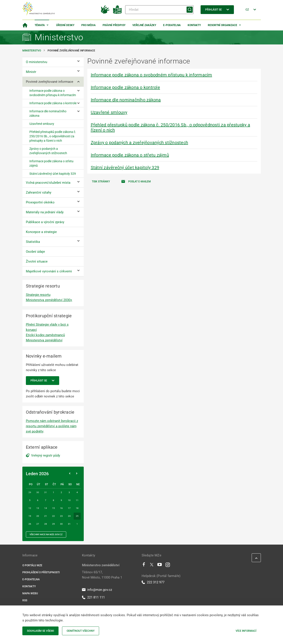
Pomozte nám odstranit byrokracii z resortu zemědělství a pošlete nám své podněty (52, 426)
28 (46, 524)
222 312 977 (153, 582)
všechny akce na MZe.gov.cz (46, 534)
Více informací (246, 631)
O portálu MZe (32, 565)
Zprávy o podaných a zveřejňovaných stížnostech (140, 143)
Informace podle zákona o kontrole (125, 87)
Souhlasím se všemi (40, 631)
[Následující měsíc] (77, 474)
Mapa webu (30, 593)
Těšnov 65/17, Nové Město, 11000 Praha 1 (102, 575)
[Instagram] (168, 566)
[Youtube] (160, 566)
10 (69, 500)
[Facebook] (144, 566)
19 (30, 516)
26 (30, 524)
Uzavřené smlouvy (109, 112)
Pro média (88, 25)
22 (53, 516)
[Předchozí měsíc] (70, 474)
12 (30, 508)
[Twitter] (152, 566)
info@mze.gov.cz (97, 590)
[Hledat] (159, 10)
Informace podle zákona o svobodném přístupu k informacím (151, 75)
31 (69, 524)
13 (38, 508)
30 (61, 524)
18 (77, 508)
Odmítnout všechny (81, 631)
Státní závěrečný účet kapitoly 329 (125, 168)
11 (77, 500)
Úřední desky (65, 25)
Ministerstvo (32, 51)
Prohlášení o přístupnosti (41, 572)
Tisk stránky (101, 182)
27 (38, 524)
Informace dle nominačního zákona (126, 100)
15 (53, 508)
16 (61, 508)
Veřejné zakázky (144, 25)
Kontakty (194, 25)
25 (77, 516)
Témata (40, 25)
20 (38, 516)
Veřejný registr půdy (46, 455)
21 (46, 516)
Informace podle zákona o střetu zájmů (130, 155)
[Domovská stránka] (25, 25)
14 (46, 508)
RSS (25, 600)
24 (69, 516)
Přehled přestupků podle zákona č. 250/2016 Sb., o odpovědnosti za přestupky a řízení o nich (170, 127)
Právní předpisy (114, 25)
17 (69, 508)
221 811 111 (93, 597)
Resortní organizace (222, 25)
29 (53, 524)
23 (61, 516)
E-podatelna (172, 25)
